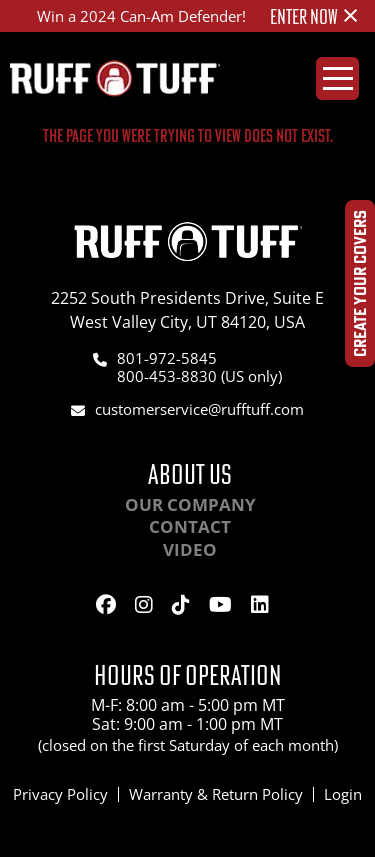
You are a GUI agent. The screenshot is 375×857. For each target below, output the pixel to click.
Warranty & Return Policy (216, 794)
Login (343, 794)
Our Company (190, 504)
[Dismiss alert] (350, 15)
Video (190, 549)
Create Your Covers (359, 283)
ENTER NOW (304, 17)
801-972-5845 (167, 358)
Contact (190, 526)
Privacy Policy (60, 794)
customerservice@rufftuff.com (199, 409)
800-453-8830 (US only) (199, 376)
